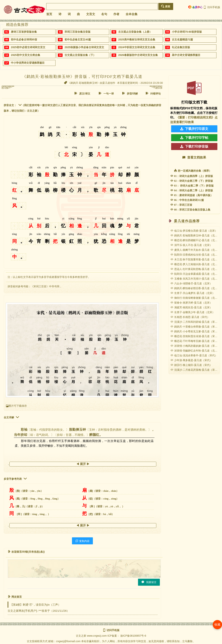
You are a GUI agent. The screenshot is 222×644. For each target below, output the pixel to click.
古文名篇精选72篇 (182, 39)
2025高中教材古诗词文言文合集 (137, 39)
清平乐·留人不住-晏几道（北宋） (191, 245)
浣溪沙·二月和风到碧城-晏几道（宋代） (195, 322)
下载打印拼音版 (194, 147)
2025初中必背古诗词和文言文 (28, 47)
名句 (104, 14)
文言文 (91, 14)
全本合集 (132, 14)
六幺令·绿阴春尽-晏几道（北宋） (191, 283)
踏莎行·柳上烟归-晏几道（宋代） (191, 365)
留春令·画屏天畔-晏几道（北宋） (191, 303)
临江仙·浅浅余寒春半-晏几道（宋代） (194, 355)
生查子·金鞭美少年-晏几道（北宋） (193, 312)
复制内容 (82, 541)
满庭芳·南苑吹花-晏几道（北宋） (191, 307)
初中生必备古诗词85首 (24, 39)
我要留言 (149, 582)
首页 (49, 14)
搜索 (166, 6)
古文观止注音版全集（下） (80, 55)
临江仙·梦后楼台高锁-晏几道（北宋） (194, 231)
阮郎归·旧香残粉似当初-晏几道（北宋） (195, 255)
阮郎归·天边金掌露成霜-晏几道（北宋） (195, 274)
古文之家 (81, 636)
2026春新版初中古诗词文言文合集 (138, 55)
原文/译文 (82, 93)
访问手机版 (212, 7)
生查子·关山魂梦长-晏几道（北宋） (193, 293)
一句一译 (106, 93)
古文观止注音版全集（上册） (135, 32)
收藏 (217, 625)
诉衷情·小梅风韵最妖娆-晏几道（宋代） (195, 346)
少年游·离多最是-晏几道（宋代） (191, 360)
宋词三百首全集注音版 (78, 32)
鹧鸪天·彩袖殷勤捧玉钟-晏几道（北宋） (195, 235)
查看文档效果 (194, 157)
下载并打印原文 (194, 129)
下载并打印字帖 (194, 138)
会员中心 (195, 7)
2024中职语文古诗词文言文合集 (137, 47)
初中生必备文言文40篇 (78, 39)
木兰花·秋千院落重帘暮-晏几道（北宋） (195, 259)
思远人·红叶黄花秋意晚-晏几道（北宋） (195, 269)
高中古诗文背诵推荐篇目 (186, 55)
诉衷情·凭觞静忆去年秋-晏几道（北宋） (195, 351)
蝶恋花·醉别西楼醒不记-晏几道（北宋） (195, 240)
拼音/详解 (130, 93)
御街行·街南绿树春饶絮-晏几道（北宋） (195, 298)
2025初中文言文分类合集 (25, 55)
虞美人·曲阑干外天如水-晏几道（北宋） (195, 250)
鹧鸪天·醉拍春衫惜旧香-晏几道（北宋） (195, 288)
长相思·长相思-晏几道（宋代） (190, 317)
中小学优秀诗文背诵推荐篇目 (28, 63)
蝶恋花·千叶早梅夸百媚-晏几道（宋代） (195, 341)
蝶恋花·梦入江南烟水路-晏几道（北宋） (195, 264)
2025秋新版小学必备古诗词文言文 (84, 47)
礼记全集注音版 (181, 47)
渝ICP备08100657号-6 (133, 636)
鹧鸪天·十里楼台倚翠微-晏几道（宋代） (195, 327)
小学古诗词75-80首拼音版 (187, 32)
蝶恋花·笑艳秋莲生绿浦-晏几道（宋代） (195, 336)
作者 (116, 14)
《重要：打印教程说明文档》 (195, 117)
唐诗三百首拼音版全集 (24, 32)
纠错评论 (153, 93)
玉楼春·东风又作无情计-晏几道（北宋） (195, 279)
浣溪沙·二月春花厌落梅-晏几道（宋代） (195, 370)
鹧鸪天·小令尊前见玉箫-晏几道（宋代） (195, 331)
